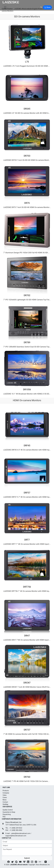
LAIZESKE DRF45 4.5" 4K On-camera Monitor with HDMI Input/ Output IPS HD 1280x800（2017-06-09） (27, 450)
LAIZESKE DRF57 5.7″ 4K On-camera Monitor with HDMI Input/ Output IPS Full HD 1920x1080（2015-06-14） (27, 497)
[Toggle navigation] (5, 7)
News (5, 800)
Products (6, 791)
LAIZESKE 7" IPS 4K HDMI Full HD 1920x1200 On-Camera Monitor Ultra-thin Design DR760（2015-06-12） (27, 781)
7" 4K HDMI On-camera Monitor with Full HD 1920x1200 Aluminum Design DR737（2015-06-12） (27, 734)
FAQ (4, 817)
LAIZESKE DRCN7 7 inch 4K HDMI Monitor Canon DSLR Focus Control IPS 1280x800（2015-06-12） (27, 687)
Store (47, 7)
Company (6, 793)
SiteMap (5, 804)
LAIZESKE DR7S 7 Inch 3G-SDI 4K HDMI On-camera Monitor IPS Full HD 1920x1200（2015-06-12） (27, 207)
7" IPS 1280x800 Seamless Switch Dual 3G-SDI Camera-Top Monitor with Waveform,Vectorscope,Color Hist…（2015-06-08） (27, 347)
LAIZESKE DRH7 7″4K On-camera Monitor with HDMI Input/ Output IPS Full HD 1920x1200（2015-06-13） (27, 640)
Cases (5, 797)
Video (5, 795)
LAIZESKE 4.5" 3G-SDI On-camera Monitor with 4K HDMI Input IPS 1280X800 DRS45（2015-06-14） (27, 113)
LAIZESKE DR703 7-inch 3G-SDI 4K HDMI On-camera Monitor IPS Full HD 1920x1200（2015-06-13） (27, 160)
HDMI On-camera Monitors (27, 400)
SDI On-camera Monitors (27, 17)
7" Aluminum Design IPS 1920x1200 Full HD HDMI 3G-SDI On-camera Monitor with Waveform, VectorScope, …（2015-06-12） (27, 253)
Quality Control (8, 810)
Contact (5, 802)
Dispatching (7, 814)
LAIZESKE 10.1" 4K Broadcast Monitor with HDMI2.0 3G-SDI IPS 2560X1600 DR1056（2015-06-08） (27, 394)
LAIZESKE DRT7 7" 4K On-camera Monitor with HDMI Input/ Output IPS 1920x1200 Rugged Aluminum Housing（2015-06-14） (27, 544)
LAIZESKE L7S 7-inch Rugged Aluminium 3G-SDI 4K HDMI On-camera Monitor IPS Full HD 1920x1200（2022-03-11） (27, 66)
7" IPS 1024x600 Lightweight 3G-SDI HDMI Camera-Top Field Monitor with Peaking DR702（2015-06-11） (27, 300)
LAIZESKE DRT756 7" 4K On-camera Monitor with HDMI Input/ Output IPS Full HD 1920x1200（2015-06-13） (27, 591)
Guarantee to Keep (9, 812)
